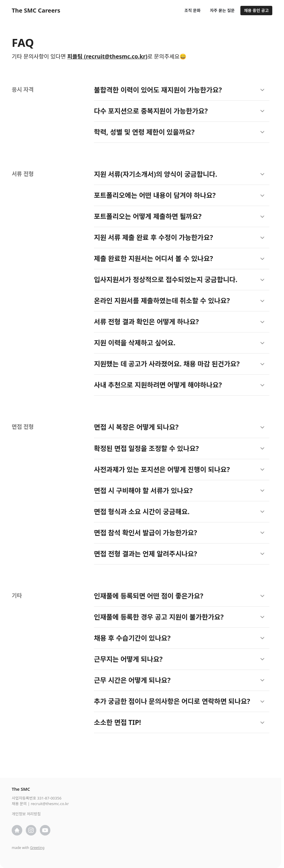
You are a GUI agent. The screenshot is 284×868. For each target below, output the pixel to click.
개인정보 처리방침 (26, 814)
